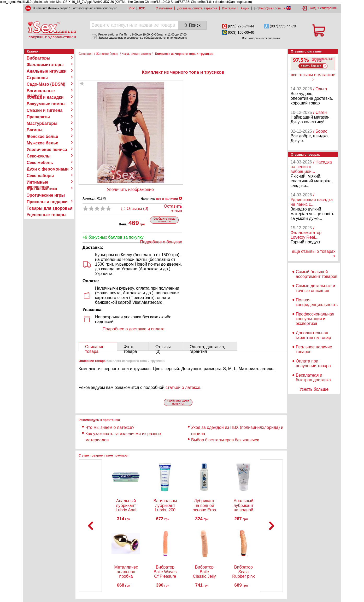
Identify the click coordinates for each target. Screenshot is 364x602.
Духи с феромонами (48, 169)
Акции (245, 8)
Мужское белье (42, 143)
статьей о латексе (183, 387)
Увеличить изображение (130, 189)
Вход (312, 8)
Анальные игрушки (47, 71)
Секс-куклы (39, 156)
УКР (132, 8)
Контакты (229, 8)
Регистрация (327, 8)
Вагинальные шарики (41, 91)
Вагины (34, 130)
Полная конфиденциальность (317, 302)
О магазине (164, 8)
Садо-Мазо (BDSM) (46, 84)
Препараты (38, 117)
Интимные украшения (38, 182)
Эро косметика (42, 189)
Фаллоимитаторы (45, 65)
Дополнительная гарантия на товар (313, 335)
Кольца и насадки (45, 97)
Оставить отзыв (173, 209)
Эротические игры (46, 195)
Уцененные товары (46, 215)
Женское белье (42, 136)
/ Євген (320, 112)
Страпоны (37, 78)
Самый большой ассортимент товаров (317, 274)
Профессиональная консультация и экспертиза (315, 319)
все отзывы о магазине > (313, 77)
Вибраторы (39, 58)
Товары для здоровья (49, 208)
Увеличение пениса (47, 150)
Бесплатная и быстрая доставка (313, 378)
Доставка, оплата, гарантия (197, 8)
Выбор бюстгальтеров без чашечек (225, 440)
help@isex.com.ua (272, 8)
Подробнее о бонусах (161, 242)
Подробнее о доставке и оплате (134, 329)
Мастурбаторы (42, 123)
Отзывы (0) (137, 209)
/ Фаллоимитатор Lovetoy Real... (306, 233)
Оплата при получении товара (313, 363)
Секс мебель (40, 163)
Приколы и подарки (47, 202)
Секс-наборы (40, 176)
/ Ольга (320, 89)
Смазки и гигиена (45, 110)
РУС (142, 8)
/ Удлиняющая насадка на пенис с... (312, 200)
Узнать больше (314, 389)
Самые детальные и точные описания (316, 288)
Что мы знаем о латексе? (110, 427)
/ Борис (320, 131)
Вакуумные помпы (46, 104)
